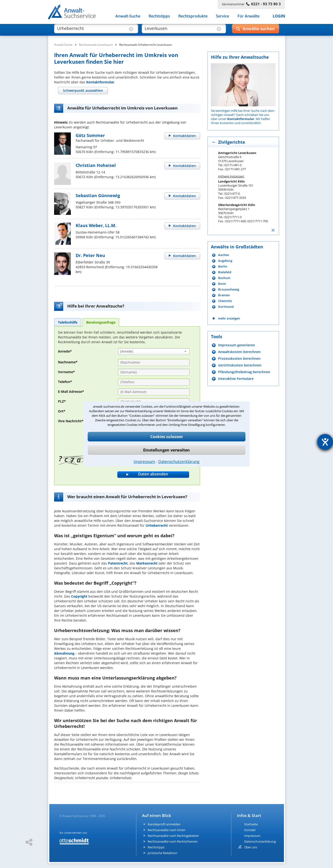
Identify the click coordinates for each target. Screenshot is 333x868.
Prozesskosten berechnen (239, 358)
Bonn (222, 284)
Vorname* (66, 372)
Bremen (224, 295)
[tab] (83, 91)
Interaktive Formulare (236, 379)
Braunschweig (229, 289)
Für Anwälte (248, 16)
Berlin (223, 266)
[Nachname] (154, 362)
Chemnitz (225, 301)
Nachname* (68, 362)
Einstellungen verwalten (166, 450)
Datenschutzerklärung (179, 461)
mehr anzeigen (229, 318)
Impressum (144, 461)
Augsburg (225, 261)
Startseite (251, 824)
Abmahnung (64, 653)
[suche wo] (179, 31)
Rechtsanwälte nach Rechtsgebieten (173, 836)
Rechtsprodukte (193, 16)
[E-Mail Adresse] (154, 392)
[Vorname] (154, 372)
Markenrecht (147, 563)
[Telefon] (154, 382)
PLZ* (62, 401)
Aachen (224, 255)
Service (223, 16)
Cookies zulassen (167, 437)
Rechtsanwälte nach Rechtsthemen (173, 841)
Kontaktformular (100, 82)
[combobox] (154, 351)
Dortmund (226, 307)
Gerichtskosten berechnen (240, 365)
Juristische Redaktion (163, 853)
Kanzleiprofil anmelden (164, 824)
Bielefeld (225, 272)
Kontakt (250, 830)
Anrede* (65, 351)
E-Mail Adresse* (71, 391)
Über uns (251, 847)
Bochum (224, 278)
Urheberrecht (157, 525)
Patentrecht (118, 563)
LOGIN (279, 16)
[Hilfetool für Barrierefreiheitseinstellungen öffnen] (325, 442)
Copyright (79, 596)
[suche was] (92, 31)
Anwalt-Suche (128, 16)
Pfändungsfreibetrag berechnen (244, 372)
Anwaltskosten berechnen (239, 352)
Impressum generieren (237, 345)
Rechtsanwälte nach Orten (166, 830)
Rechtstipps (159, 16)
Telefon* (65, 382)
